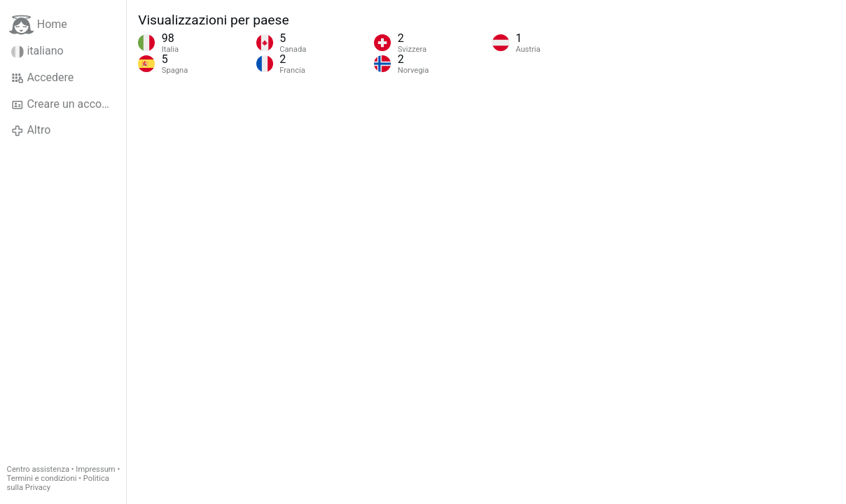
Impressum (95, 469)
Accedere (42, 78)
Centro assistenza (38, 469)
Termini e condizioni (42, 478)
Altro (31, 130)
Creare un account (64, 104)
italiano (37, 51)
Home (38, 25)
